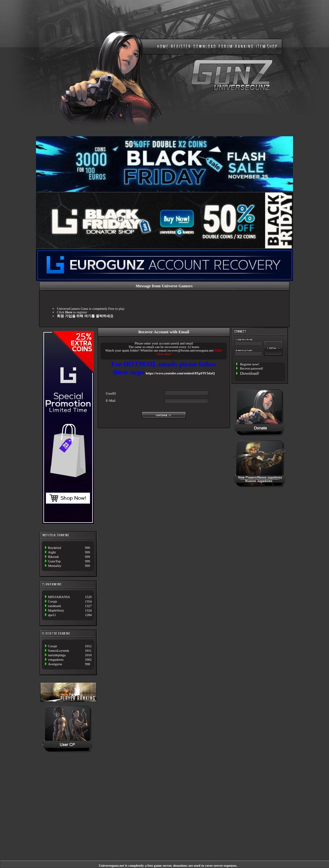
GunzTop (54, 561)
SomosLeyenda (58, 651)
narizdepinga (57, 655)
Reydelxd (54, 548)
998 (87, 664)
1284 (88, 615)
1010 (88, 655)
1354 (88, 601)
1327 (88, 606)
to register (76, 312)
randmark (54, 606)
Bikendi (53, 557)
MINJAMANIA (59, 597)
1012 (88, 646)
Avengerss (55, 664)
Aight (52, 552)
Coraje (52, 601)
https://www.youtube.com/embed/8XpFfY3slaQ (180, 373)
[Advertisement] (260, 513)
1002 (88, 660)
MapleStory (56, 610)
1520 (88, 597)
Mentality (54, 566)
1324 (88, 610)
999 (87, 548)
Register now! (250, 364)
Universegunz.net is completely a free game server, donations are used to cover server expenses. (168, 866)
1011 (88, 651)
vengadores (56, 660)
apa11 (52, 615)
